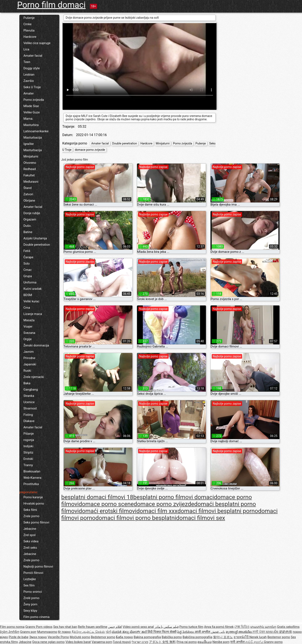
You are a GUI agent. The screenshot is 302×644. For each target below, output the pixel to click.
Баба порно (125, 637)
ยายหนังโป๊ (242, 637)
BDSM (28, 295)
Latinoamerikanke (36, 131)
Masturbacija (33, 138)
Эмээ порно (38, 637)
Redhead (30, 169)
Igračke (29, 144)
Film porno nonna (12, 627)
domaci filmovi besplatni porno (218, 511)
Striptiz (28, 453)
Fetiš (27, 251)
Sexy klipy (30, 611)
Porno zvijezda (34, 100)
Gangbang (31, 390)
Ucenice (29, 402)
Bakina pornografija (147, 637)
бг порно (64, 632)
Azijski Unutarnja (35, 238)
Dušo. (28, 226)
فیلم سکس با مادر (167, 627)
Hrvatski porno (34, 504)
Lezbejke (30, 579)
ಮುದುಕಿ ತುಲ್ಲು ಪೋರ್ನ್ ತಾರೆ (130, 632)
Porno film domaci (51, 5)
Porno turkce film (191, 627)
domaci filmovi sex (201, 518)
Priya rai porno (187, 642)
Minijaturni (31, 156)
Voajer (28, 327)
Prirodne (29, 358)
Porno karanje (33, 497)
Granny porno (273, 642)
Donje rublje (32, 213)
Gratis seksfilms (288, 627)
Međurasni (31, 182)
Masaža (29, 320)
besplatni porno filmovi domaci (174, 497)
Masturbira (31, 125)
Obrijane (29, 201)
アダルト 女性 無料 (162, 642)
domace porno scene (106, 504)
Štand (28, 188)
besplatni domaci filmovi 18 (97, 497)
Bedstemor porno (103, 637)
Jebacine (30, 529)
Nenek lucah (258, 637)
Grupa (28, 276)
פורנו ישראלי (140, 642)
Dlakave (29, 421)
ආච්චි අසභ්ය (255, 642)
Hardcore (30, 37)
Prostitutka (31, 484)
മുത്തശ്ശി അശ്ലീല (239, 632)
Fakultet (29, 175)
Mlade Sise (31, 106)
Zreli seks (30, 548)
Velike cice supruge (37, 43)
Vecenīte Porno (58, 637)
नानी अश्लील (238, 642)
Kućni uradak (33, 289)
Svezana (29, 333)
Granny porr (28, 632)
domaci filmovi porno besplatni (136, 518)
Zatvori (28, 194)
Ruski (27, 371)
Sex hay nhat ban (65, 627)
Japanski (30, 364)
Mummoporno (47, 632)
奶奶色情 (286, 632)
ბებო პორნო (10, 632)
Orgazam (30, 219)
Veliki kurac (32, 301)
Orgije (28, 339)
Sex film (29, 585)
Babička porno (172, 637)
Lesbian (29, 75)
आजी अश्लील (203, 632)
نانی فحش (218, 632)
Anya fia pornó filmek (219, 627)
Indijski (28, 446)
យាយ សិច (273, 632)
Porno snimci (33, 592)
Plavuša (29, 30)
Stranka (29, 396)
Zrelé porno (32, 598)
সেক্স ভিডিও (242, 627)
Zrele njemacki (34, 377)
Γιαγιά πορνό (122, 642)
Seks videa (31, 541)
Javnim (29, 352)
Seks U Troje (32, 87)
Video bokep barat (78, 642)
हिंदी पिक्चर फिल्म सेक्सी (162, 632)
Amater (29, 93)
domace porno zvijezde (90, 150)
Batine (28, 232)
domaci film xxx (157, 511)
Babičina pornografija (198, 637)
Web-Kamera (32, 478)
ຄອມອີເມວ (205, 642)
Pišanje (29, 434)
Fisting (28, 415)
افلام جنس (115, 627)
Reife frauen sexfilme (92, 627)
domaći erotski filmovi (108, 511)
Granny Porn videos (39, 627)
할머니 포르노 (223, 637)
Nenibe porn (221, 642)
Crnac (28, 270)
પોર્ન (108, 632)
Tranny (28, 465)
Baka (27, 383)
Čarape (28, 257)
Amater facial (33, 56)
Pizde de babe (19, 637)
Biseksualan (32, 471)
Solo (27, 264)
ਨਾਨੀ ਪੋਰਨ (259, 632)
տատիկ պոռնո (263, 627)
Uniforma (30, 282)
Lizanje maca (33, 314)
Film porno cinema (37, 617)
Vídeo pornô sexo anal (138, 627)
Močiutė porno (80, 637)
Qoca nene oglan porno (48, 642)
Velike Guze (32, 112)
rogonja (29, 440)
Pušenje (29, 18)
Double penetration (37, 245)
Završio (29, 81)
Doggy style (32, 68)
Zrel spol (30, 535)
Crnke (28, 24)
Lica (26, 49)
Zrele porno (32, 516)
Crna (27, 308)
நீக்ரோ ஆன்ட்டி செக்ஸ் (88, 632)
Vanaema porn (102, 642)
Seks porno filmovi (36, 522)
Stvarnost (30, 408)
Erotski (28, 459)
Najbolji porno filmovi (38, 567)
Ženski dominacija (36, 345)
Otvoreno (30, 163)
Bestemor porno (279, 637)
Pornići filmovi (34, 573)
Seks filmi (30, 510)
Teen (27, 62)
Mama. (28, 119)
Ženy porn (30, 604)
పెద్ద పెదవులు (186, 632)
